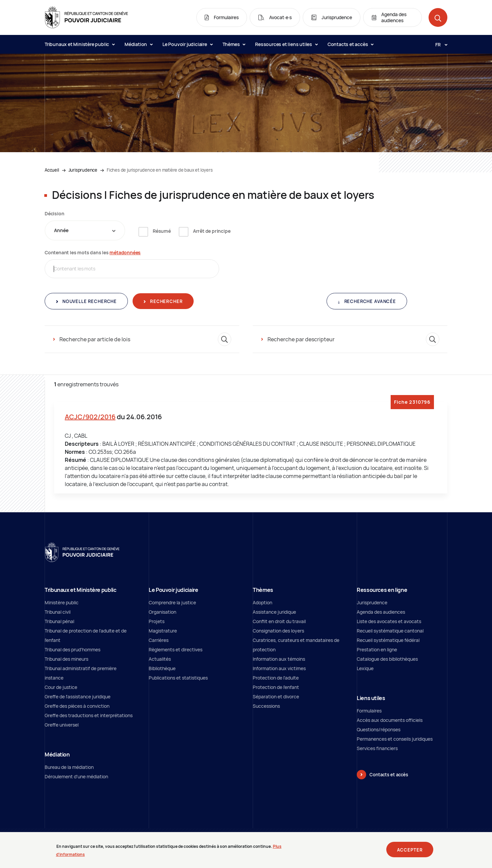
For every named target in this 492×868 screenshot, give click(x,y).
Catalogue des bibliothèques (387, 659)
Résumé (162, 231)
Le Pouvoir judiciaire (187, 44)
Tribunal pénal (59, 621)
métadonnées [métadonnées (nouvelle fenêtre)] (125, 252)
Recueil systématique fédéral (388, 640)
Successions (266, 706)
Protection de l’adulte (276, 678)
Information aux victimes (279, 668)
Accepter (410, 852)
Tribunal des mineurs (66, 659)
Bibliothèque (162, 668)
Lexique (365, 668)
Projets (157, 621)
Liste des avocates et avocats (389, 621)
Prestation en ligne (377, 649)
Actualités (160, 659)
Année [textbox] (61, 230)
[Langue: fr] (439, 44)
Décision (54, 213)
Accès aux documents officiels (390, 720)
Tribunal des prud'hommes (72, 649)
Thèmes (234, 44)
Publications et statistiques (178, 678)
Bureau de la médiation (69, 767)
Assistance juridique (274, 612)
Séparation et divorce (276, 697)
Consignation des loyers (278, 631)
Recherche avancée (370, 301)
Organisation (162, 612)
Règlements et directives (176, 649)
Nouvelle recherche (89, 301)
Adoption (262, 602)
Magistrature (163, 631)
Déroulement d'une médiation (76, 776)
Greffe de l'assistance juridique (78, 697)
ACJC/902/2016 (90, 417)
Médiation (138, 44)
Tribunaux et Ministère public (80, 44)
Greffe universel (62, 725)
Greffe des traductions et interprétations (89, 715)
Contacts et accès (350, 44)
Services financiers (377, 748)
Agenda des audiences (381, 612)
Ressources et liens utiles (286, 44)
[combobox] (85, 230)
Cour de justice (61, 687)
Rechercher (166, 301)
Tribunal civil (58, 612)
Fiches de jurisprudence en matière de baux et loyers (160, 170)
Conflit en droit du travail (279, 621)
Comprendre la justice (172, 602)
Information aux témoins (279, 659)
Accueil (52, 170)
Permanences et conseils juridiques (395, 739)
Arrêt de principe (212, 231)
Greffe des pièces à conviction (77, 706)
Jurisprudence (83, 170)
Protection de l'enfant (276, 687)
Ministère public (62, 602)
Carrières (159, 640)
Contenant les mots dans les (93, 252)
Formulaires (369, 711)
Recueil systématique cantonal (390, 631)
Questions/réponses (379, 729)
